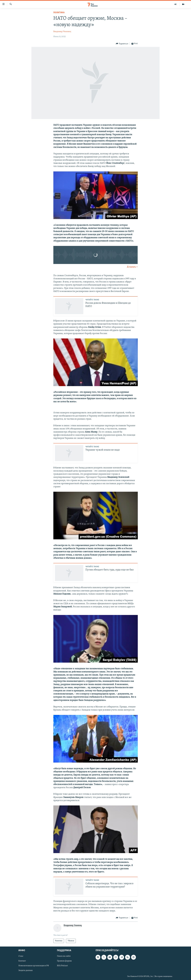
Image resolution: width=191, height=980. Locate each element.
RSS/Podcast (62, 966)
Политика (59, 13)
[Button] (122, 44)
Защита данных (25, 971)
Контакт (22, 961)
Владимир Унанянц (62, 32)
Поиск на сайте (64, 956)
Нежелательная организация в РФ (34, 966)
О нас (21, 956)
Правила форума (64, 961)
